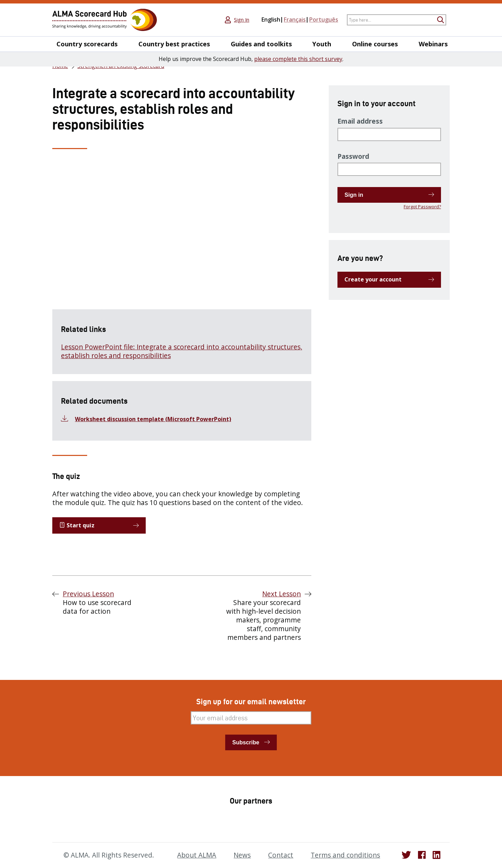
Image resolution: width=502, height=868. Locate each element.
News (242, 855)
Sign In (242, 20)
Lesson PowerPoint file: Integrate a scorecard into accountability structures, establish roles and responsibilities (182, 351)
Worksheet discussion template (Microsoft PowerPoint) (153, 419)
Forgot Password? (422, 207)
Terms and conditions (345, 855)
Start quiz (77, 525)
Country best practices (174, 44)
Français (295, 20)
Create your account (373, 279)
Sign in (354, 195)
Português (324, 20)
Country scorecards (87, 44)
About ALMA (197, 855)
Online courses (375, 44)
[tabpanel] (182, 269)
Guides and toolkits (261, 44)
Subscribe (246, 742)
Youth (322, 44)
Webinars (433, 44)
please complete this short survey (298, 59)
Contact (281, 855)
